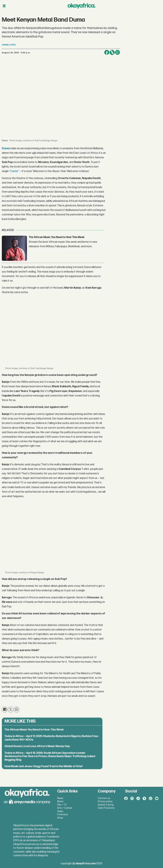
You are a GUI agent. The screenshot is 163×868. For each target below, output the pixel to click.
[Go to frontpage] (81, 6)
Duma (6, 148)
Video (60, 811)
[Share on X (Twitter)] (112, 52)
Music (60, 801)
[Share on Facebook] (107, 52)
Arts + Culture (65, 808)
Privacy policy (105, 801)
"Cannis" (14, 171)
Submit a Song (106, 805)
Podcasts (63, 814)
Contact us (104, 798)
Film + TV (62, 805)
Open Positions (106, 808)
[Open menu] (4, 6)
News (60, 798)
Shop (60, 818)
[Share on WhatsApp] (117, 52)
